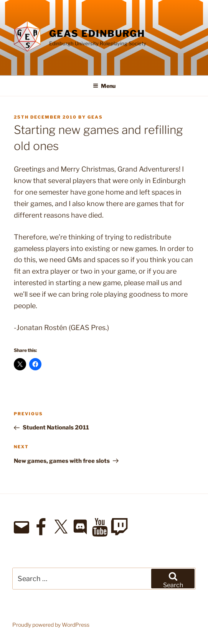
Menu (104, 86)
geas (95, 117)
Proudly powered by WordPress (51, 625)
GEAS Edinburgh (97, 34)
